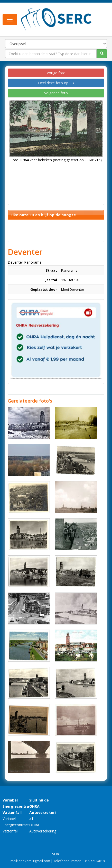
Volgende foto (56, 93)
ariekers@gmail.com (34, 861)
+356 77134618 (93, 861)
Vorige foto (56, 73)
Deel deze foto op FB (56, 83)
